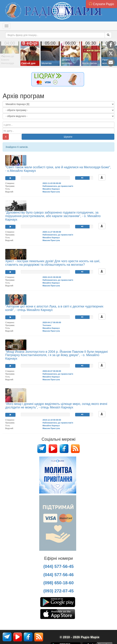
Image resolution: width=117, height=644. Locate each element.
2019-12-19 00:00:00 (52, 420)
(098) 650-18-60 (58, 583)
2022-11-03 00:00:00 (52, 183)
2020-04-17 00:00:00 (52, 322)
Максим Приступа (51, 192)
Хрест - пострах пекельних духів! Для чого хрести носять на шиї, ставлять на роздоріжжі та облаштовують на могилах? (53, 263)
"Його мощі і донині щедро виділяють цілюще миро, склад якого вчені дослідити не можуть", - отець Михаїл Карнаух (56, 406)
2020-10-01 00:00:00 (52, 277)
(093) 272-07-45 (58, 591)
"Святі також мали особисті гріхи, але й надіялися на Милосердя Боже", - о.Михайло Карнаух (58, 169)
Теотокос (47, 325)
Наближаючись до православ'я (58, 186)
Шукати (68, 137)
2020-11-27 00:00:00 (52, 232)
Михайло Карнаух (51, 189)
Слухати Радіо (101, 4)
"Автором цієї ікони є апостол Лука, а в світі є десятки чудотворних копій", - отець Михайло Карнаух (54, 308)
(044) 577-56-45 (58, 566)
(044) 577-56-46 (58, 575)
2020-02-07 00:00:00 (52, 371)
